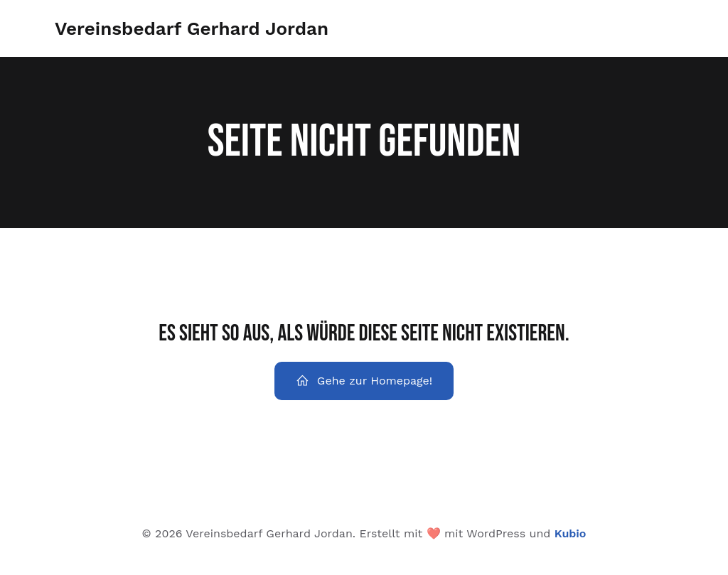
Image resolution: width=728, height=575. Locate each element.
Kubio (571, 533)
